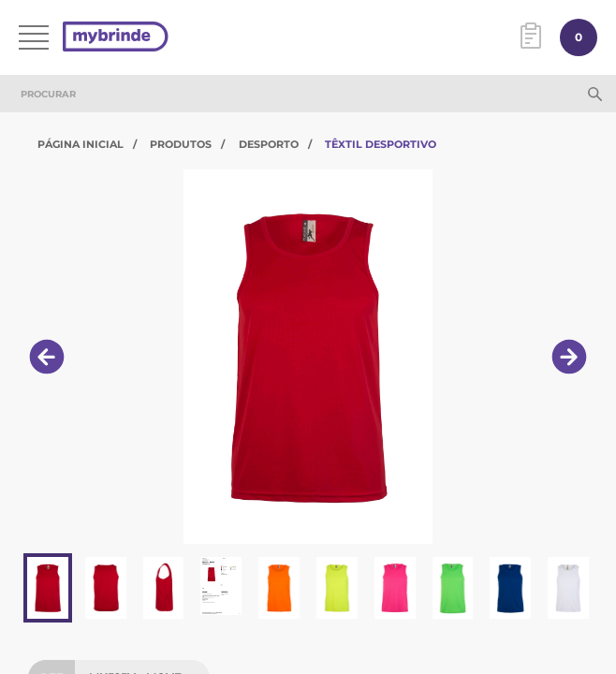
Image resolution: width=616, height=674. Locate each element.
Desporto (269, 144)
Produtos (181, 144)
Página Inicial (81, 144)
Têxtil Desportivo (381, 144)
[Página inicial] (116, 38)
